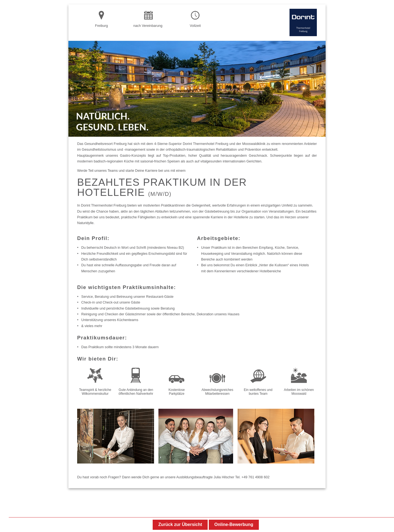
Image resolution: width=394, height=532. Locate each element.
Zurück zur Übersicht (180, 524)
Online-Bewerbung (234, 524)
